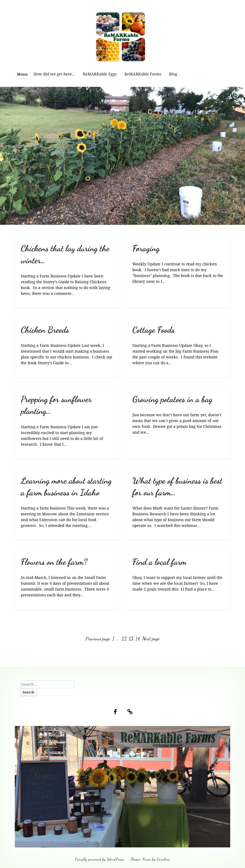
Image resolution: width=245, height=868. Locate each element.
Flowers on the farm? (54, 562)
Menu (22, 74)
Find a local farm (159, 562)
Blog (173, 74)
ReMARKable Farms (143, 74)
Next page (151, 639)
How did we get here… (54, 74)
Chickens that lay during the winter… (65, 254)
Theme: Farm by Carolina (150, 859)
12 (125, 639)
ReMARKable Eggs (100, 74)
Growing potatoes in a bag (172, 399)
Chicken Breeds (45, 330)
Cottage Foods (154, 330)
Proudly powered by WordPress (99, 859)
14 (138, 639)
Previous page (98, 639)
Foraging (146, 248)
